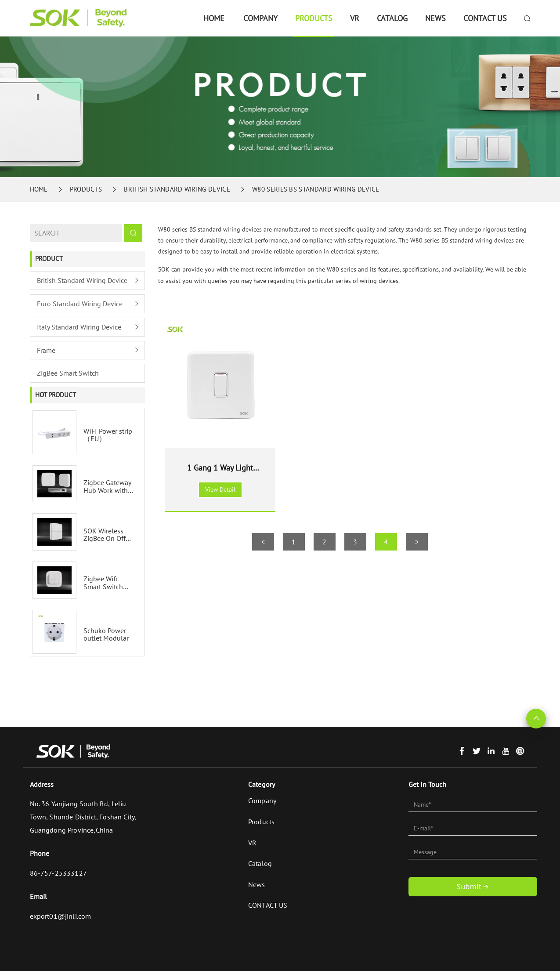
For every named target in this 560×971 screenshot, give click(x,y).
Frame (46, 350)
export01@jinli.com (61, 916)
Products (314, 18)
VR (355, 18)
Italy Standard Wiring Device (79, 327)
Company (260, 18)
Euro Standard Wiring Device (80, 304)
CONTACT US (485, 18)
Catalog (392, 18)
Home (214, 18)
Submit (473, 887)
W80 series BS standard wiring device (316, 189)
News (435, 18)
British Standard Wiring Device (177, 189)
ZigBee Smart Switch (68, 373)
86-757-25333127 (58, 873)
